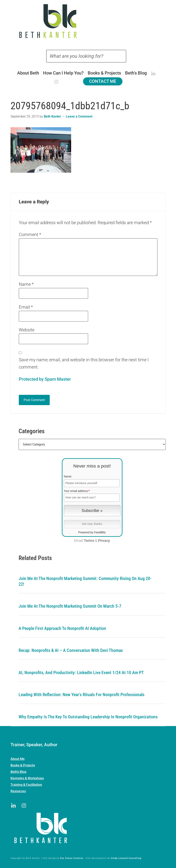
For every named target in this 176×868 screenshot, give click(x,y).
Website (27, 330)
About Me (18, 759)
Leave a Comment (79, 116)
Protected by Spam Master (45, 379)
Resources (18, 791)
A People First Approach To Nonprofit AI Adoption (62, 628)
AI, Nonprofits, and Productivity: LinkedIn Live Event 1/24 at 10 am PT (81, 673)
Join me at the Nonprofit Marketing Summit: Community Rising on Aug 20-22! (85, 581)
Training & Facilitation (26, 785)
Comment (30, 235)
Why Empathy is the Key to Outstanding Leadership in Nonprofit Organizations (88, 717)
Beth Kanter (88, 21)
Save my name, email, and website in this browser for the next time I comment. (84, 363)
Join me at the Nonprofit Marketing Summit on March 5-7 (70, 606)
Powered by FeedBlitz (92, 532)
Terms (89, 541)
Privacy (104, 541)
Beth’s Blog (18, 772)
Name (26, 284)
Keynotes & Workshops (27, 778)
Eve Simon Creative (72, 858)
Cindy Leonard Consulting (126, 858)
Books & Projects (23, 765)
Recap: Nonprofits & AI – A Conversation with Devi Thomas (71, 650)
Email (26, 307)
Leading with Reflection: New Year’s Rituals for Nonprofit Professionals (82, 695)
